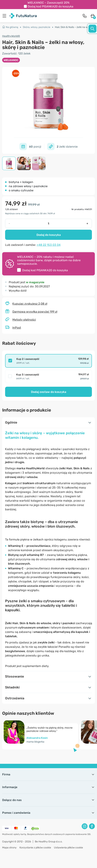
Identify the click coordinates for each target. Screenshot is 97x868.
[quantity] (48, 223)
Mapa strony (9, 848)
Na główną (10, 27)
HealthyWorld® (11, 36)
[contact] (85, 16)
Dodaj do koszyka (49, 235)
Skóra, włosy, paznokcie (37, 27)
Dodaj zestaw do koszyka (49, 392)
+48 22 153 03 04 (49, 245)
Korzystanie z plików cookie (35, 848)
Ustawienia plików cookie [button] (68, 848)
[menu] (5, 16)
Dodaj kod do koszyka (51, 6)
